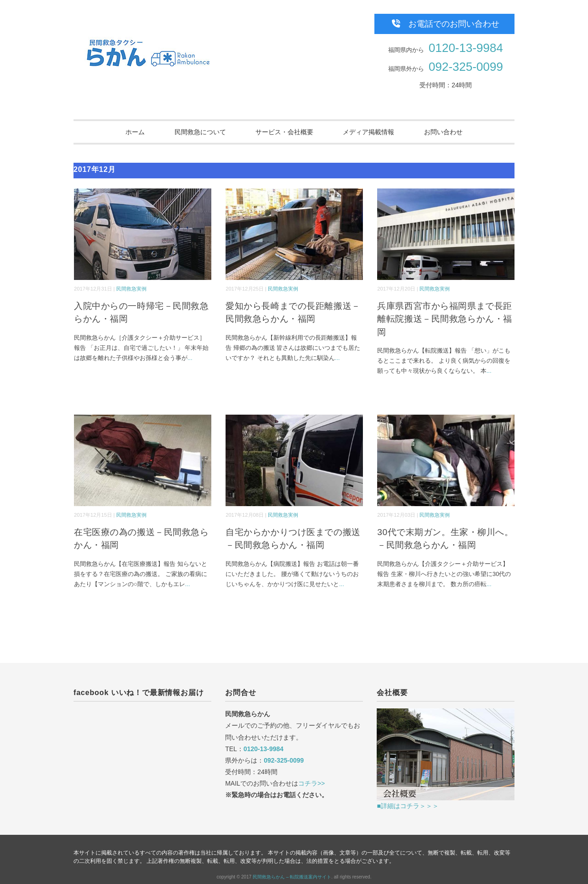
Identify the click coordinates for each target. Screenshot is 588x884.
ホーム (135, 132)
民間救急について (200, 132)
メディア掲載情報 (368, 132)
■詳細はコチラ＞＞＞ (407, 806)
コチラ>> (311, 783)
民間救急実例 (131, 289)
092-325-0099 (466, 67)
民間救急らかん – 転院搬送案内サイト (292, 877)
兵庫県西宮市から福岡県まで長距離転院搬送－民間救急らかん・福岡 (445, 319)
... (190, 358)
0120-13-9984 (466, 48)
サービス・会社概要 (284, 132)
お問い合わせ (443, 132)
